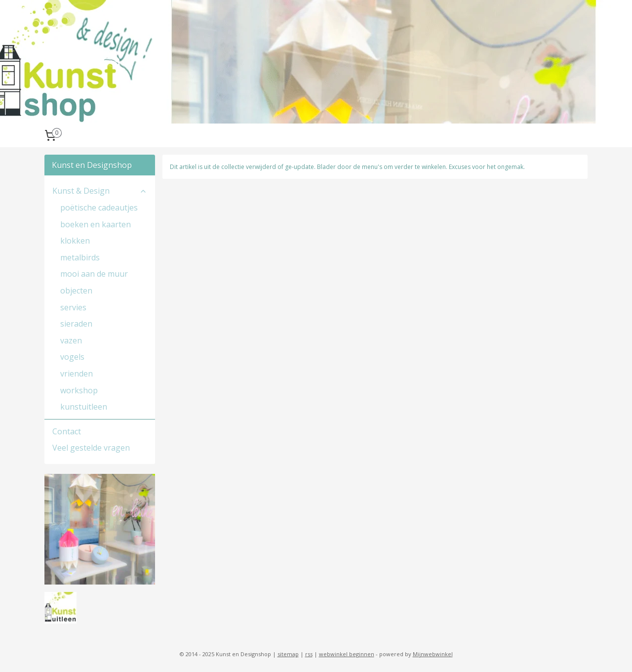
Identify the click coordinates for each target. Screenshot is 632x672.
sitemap (288, 654)
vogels (72, 357)
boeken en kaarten (96, 224)
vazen (71, 340)
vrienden (77, 374)
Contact (67, 431)
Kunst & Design (100, 191)
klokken (75, 241)
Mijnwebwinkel (433, 654)
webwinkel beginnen (347, 654)
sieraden (76, 324)
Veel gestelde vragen (91, 448)
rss (309, 654)
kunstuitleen (84, 407)
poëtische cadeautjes (99, 208)
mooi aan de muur (94, 274)
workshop (79, 390)
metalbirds (80, 257)
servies (73, 307)
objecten (76, 291)
